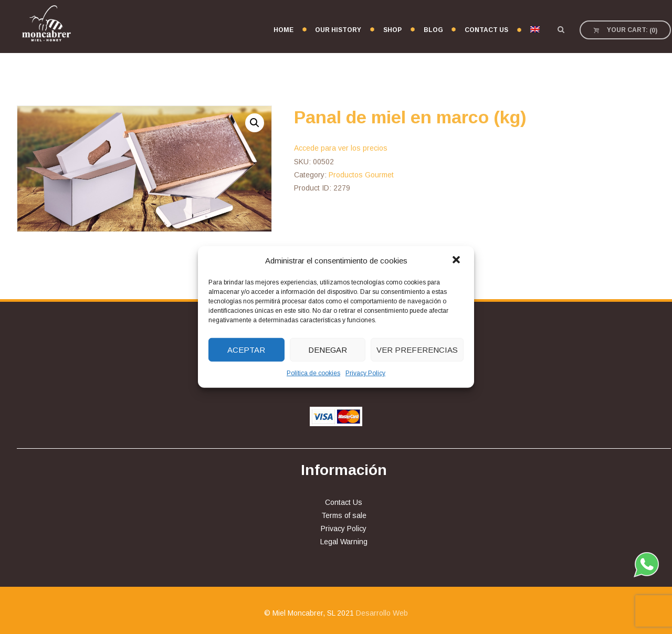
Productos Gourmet (361, 175)
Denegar (328, 350)
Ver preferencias (417, 350)
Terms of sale (344, 515)
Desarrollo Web (382, 613)
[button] (457, 260)
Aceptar (246, 350)
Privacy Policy (365, 373)
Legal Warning (344, 542)
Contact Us (344, 502)
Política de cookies (313, 373)
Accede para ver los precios (341, 148)
